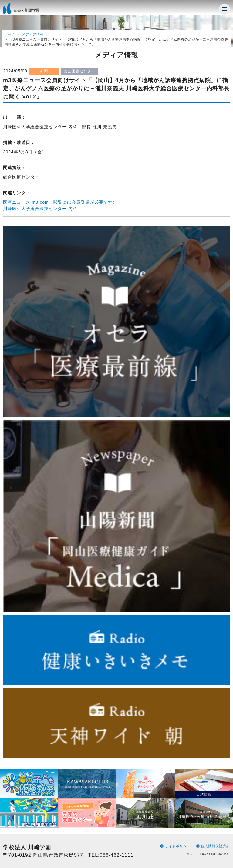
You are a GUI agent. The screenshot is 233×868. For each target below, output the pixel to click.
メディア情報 (33, 34)
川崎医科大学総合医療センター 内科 (40, 209)
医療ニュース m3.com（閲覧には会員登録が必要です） (60, 202)
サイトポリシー (175, 846)
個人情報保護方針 (213, 846)
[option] (29, 798)
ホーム (10, 34)
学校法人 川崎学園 (27, 10)
